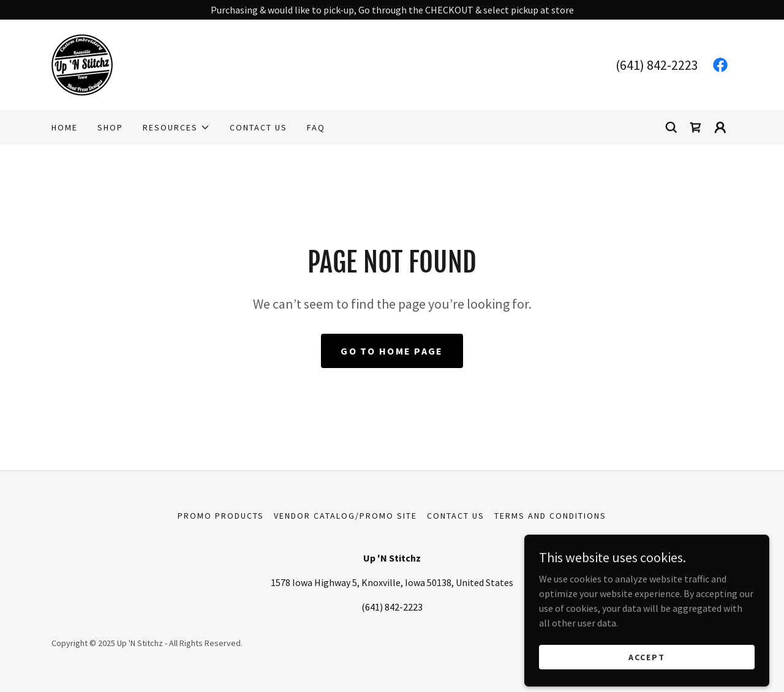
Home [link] (65, 127)
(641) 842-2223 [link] (657, 65)
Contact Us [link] (258, 127)
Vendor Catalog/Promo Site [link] (345, 516)
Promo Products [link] (221, 516)
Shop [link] (110, 127)
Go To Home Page (392, 351)
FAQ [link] (316, 127)
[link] (82, 64)
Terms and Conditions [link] (550, 516)
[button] (176, 127)
